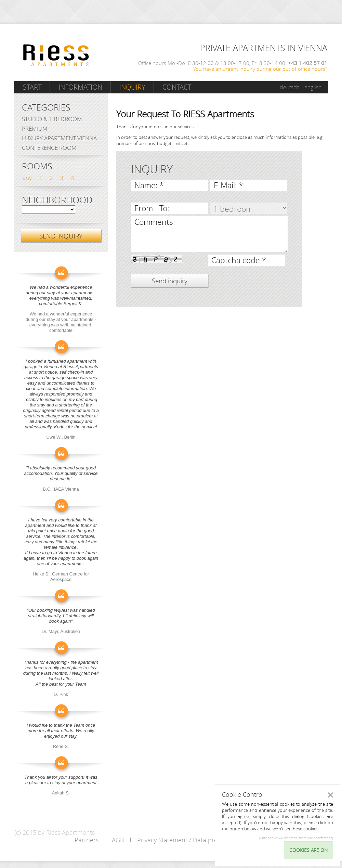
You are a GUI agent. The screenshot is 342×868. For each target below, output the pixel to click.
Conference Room (49, 148)
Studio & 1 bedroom (52, 119)
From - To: (152, 208)
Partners (87, 840)
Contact (177, 87)
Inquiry (132, 87)
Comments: (155, 222)
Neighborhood (57, 200)
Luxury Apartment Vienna (59, 138)
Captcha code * (239, 260)
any (27, 178)
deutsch (290, 87)
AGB (118, 840)
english (313, 87)
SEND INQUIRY (61, 236)
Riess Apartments (56, 55)
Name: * (149, 185)
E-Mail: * (228, 185)
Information (80, 87)
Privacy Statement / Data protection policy (196, 840)
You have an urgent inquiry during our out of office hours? (260, 69)
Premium (35, 128)
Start (32, 87)
